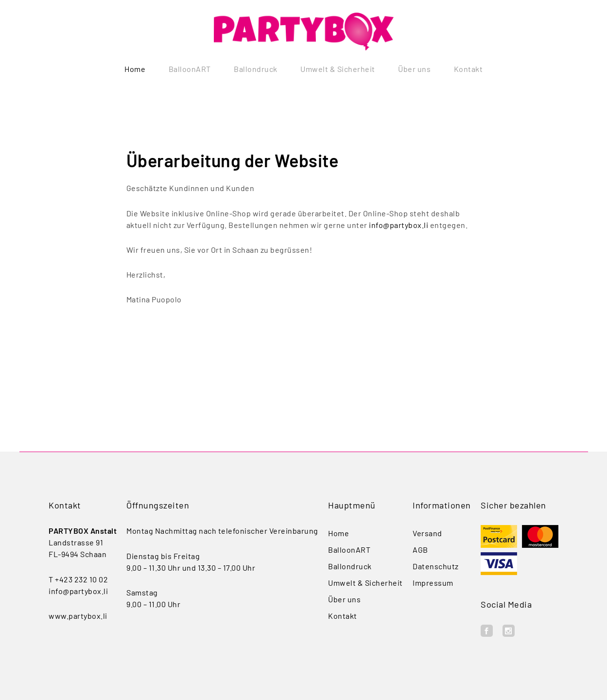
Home (135, 69)
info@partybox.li (399, 225)
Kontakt (468, 69)
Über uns (414, 69)
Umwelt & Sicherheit (338, 69)
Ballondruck (256, 69)
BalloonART (190, 69)
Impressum (433, 583)
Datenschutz (436, 566)
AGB (420, 550)
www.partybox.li (78, 616)
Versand (427, 533)
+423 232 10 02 (81, 579)
